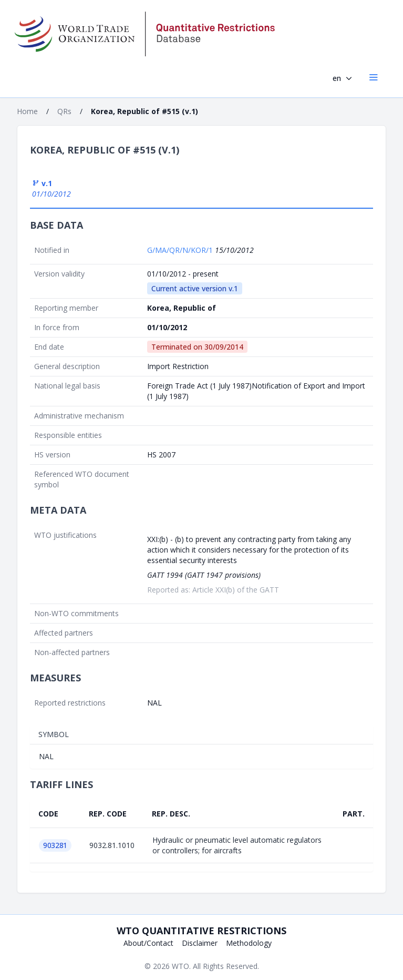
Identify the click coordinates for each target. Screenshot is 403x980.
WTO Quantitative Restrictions (202, 931)
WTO (180, 966)
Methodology (249, 943)
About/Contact (148, 943)
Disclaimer (200, 943)
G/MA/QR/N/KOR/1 (181, 250)
